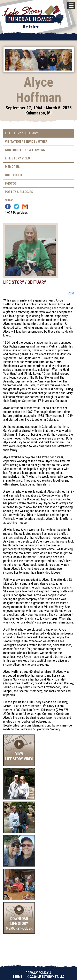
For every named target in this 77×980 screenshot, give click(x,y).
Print (71, 293)
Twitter (16, 206)
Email (25, 206)
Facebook (8, 206)
